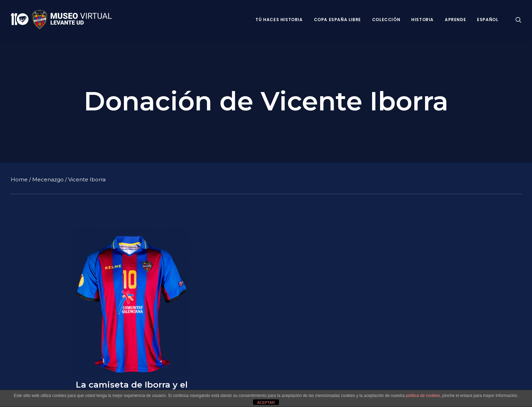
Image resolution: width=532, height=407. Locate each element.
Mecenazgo (48, 179)
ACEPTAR (266, 403)
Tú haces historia (279, 20)
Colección (386, 20)
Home (19, 179)
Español (488, 20)
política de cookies (423, 396)
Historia (422, 20)
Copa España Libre (337, 20)
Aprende (455, 20)
